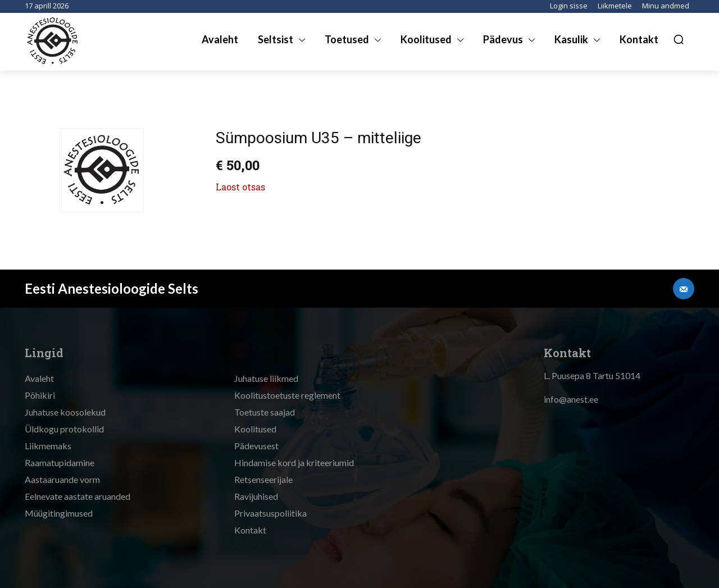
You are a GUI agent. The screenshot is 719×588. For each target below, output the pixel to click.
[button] (679, 39)
